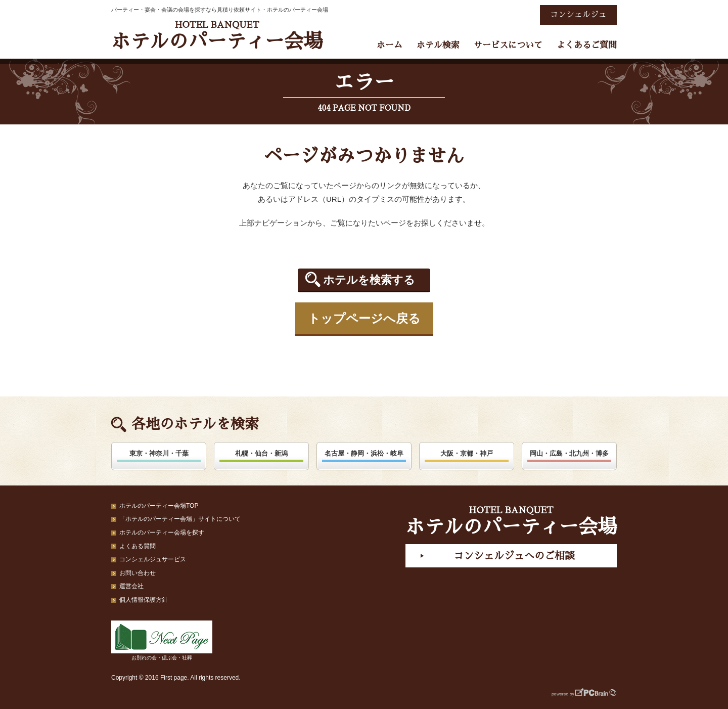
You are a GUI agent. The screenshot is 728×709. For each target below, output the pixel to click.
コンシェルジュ (578, 15)
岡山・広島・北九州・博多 (569, 453)
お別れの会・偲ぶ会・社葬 (162, 640)
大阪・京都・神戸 (467, 453)
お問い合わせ (138, 573)
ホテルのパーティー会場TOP (159, 506)
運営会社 (131, 586)
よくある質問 (138, 546)
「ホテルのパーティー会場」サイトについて (180, 519)
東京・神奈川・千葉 (159, 453)
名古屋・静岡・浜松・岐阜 (364, 453)
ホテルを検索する (369, 280)
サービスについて (508, 45)
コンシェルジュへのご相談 (514, 556)
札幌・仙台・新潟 (261, 453)
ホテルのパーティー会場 (217, 36)
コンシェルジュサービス (153, 559)
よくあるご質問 (587, 45)
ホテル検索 (438, 45)
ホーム (390, 45)
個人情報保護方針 (144, 600)
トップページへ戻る (364, 318)
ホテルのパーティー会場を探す (162, 533)
